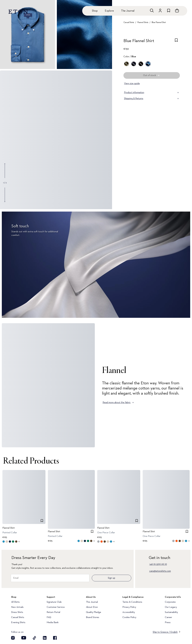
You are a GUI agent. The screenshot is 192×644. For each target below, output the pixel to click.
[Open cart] (177, 11)
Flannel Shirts (143, 22)
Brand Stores (93, 617)
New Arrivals (17, 607)
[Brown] (141, 64)
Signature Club (54, 602)
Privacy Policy (129, 607)
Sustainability (171, 612)
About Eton (92, 607)
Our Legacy (171, 607)
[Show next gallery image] (5, 195)
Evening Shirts (18, 623)
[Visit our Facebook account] (55, 638)
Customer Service (56, 607)
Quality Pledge (94, 612)
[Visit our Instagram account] (13, 638)
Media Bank (53, 623)
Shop (95, 11)
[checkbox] (176, 42)
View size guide (132, 84)
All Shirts (15, 602)
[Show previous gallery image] (5, 171)
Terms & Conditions (132, 602)
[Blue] (134, 64)
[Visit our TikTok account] (34, 638)
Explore (109, 11)
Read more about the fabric (118, 403)
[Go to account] (160, 11)
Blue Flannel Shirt (159, 22)
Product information (152, 93)
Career (168, 617)
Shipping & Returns (152, 99)
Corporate (170, 602)
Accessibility (129, 612)
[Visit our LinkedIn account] (45, 638)
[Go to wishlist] (169, 11)
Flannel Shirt (9, 528)
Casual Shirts (129, 22)
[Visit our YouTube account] (24, 638)
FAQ (49, 617)
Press (168, 623)
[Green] (126, 64)
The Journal (128, 11)
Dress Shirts (17, 612)
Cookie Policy (129, 617)
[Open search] (152, 11)
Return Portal (53, 612)
